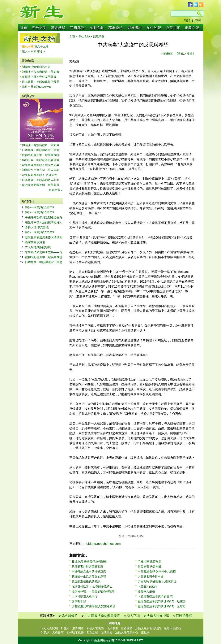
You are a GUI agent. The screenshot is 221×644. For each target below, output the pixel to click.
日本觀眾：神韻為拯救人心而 (41, 180)
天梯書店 (58, 632)
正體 (198, 21)
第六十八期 (30, 52)
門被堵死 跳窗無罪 (150, 561)
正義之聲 (192, 28)
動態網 (65, 628)
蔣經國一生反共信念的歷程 (89, 576)
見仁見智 (154, 28)
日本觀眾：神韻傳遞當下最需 (41, 82)
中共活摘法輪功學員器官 (102, 616)
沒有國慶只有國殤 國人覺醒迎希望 (93, 606)
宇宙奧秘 (77, 28)
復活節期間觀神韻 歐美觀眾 (41, 185)
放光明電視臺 (75, 632)
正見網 (145, 632)
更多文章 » (56, 190)
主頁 (72, 37)
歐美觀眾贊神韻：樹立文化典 (41, 165)
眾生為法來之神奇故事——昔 (44, 252)
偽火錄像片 (70, 616)
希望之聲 (92, 632)
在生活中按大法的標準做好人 (44, 222)
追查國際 (127, 628)
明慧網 (45, 632)
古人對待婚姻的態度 (38, 247)
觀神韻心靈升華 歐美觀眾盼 (41, 155)
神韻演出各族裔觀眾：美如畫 (41, 72)
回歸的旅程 (184, 616)
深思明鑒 (99, 37)
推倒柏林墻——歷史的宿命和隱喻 (93, 591)
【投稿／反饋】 (185, 54)
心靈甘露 (173, 28)
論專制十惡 (79, 601)
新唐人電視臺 (95, 628)
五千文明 (39, 28)
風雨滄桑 (96, 28)
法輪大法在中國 (158, 616)
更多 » (41, 52)
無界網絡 (78, 628)
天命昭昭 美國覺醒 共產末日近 (157, 581)
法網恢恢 (112, 628)
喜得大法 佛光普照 (37, 227)
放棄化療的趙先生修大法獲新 (44, 237)
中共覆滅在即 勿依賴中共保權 (157, 571)
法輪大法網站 (172, 628)
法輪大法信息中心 (127, 632)
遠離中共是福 (146, 591)
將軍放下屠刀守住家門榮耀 (39, 77)
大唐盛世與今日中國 (151, 576)
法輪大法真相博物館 (148, 628)
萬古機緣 (58, 28)
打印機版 (167, 54)
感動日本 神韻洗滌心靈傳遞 (41, 160)
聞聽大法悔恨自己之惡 (36, 67)
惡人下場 (133, 616)
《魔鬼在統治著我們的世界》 (156, 596)
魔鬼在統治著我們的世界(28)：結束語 (162, 601)
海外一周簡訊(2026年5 (36, 87)
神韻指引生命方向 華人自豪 (41, 170)
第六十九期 (41, 47)
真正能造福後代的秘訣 (86, 581)
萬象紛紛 (116, 28)
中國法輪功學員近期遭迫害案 (44, 217)
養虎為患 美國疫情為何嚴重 (89, 561)
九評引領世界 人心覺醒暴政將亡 (92, 586)
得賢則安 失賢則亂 (150, 566)
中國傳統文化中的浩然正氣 (89, 571)
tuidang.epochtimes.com (103, 544)
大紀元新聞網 (49, 628)
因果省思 (135, 28)
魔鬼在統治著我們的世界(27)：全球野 (162, 606)
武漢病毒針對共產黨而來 (87, 566)
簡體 (187, 21)
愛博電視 (107, 632)
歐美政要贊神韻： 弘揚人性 (40, 175)
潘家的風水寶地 (35, 242)
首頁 (24, 28)
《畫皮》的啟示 (148, 586)
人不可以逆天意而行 (85, 596)
